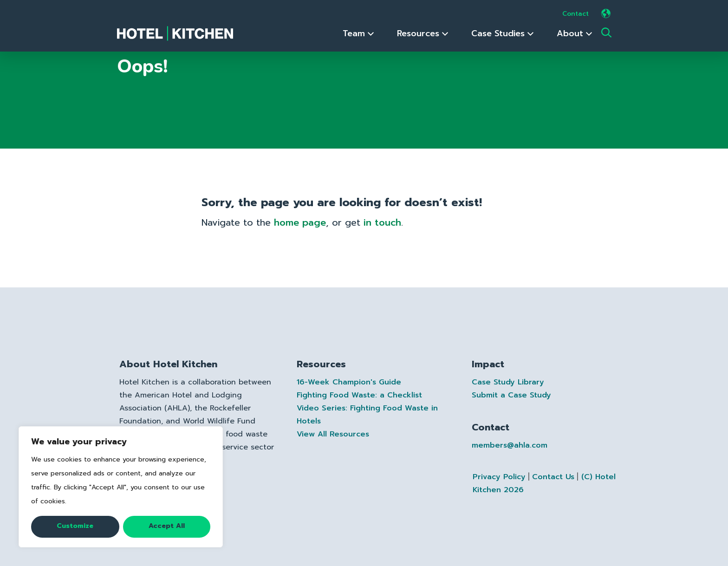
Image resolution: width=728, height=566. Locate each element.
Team (358, 34)
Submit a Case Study (511, 395)
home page (300, 222)
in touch (382, 222)
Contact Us (553, 477)
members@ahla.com (510, 445)
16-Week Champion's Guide (349, 382)
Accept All (167, 526)
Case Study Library (508, 382)
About (574, 34)
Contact (575, 14)
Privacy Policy (499, 477)
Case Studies (502, 34)
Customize (75, 526)
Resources (422, 34)
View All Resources (333, 434)
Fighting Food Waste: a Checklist (359, 395)
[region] (121, 487)
